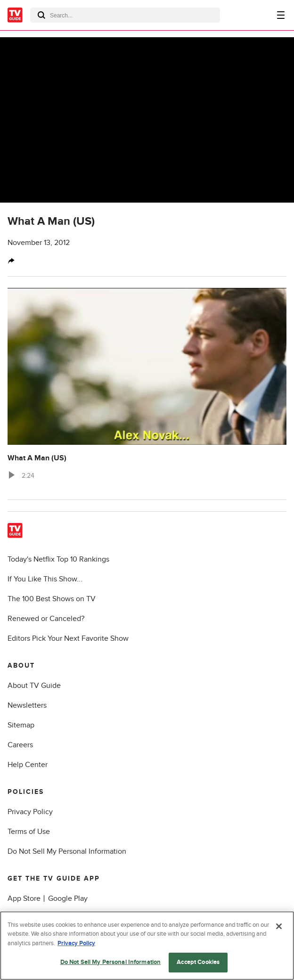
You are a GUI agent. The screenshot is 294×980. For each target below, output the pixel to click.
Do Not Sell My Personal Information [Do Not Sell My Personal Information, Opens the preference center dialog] (111, 962)
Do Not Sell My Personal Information (67, 851)
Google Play (68, 898)
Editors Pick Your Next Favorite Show (68, 638)
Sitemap (21, 725)
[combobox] (125, 15)
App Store (24, 898)
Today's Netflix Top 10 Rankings (58, 559)
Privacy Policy (30, 812)
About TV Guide (34, 686)
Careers (20, 745)
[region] (147, 946)
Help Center (28, 765)
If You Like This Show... (45, 579)
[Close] (279, 926)
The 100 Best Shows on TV (52, 599)
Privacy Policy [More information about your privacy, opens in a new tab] (76, 943)
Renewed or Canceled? (46, 619)
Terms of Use (29, 832)
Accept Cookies (198, 962)
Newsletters (27, 705)
